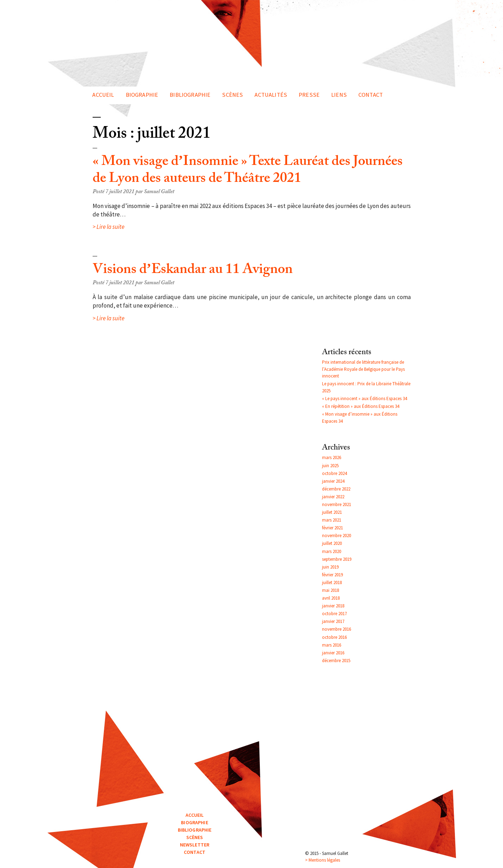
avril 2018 (331, 598)
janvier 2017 (333, 621)
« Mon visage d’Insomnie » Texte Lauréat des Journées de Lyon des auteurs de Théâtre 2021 (248, 171)
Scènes (232, 95)
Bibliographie (190, 95)
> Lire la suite (109, 227)
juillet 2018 (332, 582)
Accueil (103, 95)
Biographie (142, 95)
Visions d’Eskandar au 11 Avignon (193, 271)
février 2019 (332, 575)
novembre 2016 (337, 629)
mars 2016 (332, 645)
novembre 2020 (337, 536)
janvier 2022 (333, 497)
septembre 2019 (337, 559)
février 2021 (332, 528)
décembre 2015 (336, 661)
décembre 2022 (336, 489)
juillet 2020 (332, 543)
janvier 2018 (333, 606)
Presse (309, 95)
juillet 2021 (332, 512)
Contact (371, 95)
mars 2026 (332, 457)
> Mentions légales (323, 860)
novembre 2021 (337, 504)
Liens (339, 95)
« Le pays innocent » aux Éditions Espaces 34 (364, 399)
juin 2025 (330, 466)
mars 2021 (332, 520)
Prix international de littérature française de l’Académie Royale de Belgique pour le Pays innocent (363, 369)
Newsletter (195, 845)
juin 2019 (330, 567)
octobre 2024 (334, 473)
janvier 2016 (333, 653)
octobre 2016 (334, 637)
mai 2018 (331, 590)
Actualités (271, 95)
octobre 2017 (334, 614)
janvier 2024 (333, 481)
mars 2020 (332, 551)
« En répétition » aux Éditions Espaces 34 (361, 406)
